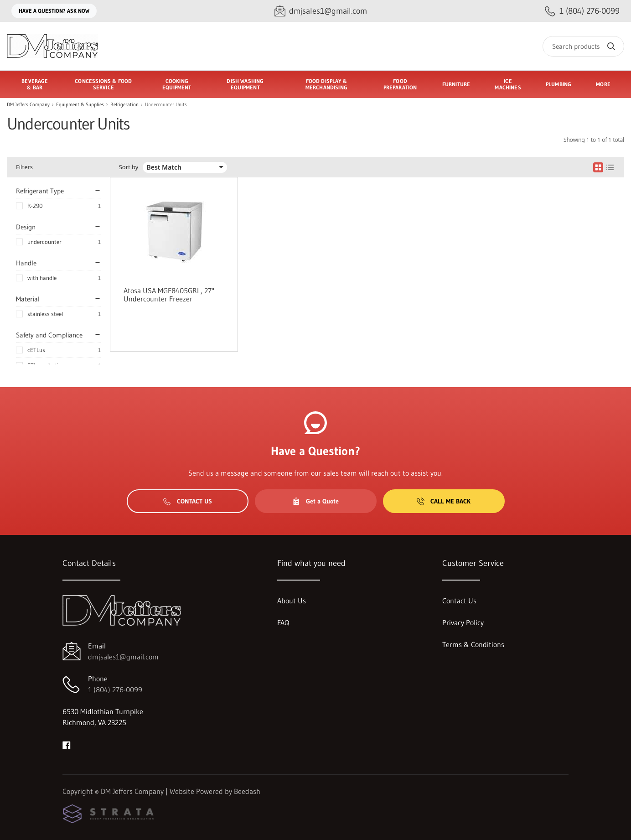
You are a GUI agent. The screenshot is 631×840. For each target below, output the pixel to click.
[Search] (583, 46)
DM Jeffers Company (28, 105)
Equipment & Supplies (80, 105)
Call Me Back (444, 501)
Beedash (247, 791)
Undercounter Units (166, 105)
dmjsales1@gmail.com (123, 657)
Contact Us (188, 501)
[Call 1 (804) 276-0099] (582, 11)
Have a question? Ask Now (54, 11)
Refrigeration (124, 105)
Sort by (129, 167)
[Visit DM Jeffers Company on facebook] (67, 744)
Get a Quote (315, 501)
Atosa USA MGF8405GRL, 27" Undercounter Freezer (169, 295)
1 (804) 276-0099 (115, 690)
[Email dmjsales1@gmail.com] (321, 11)
